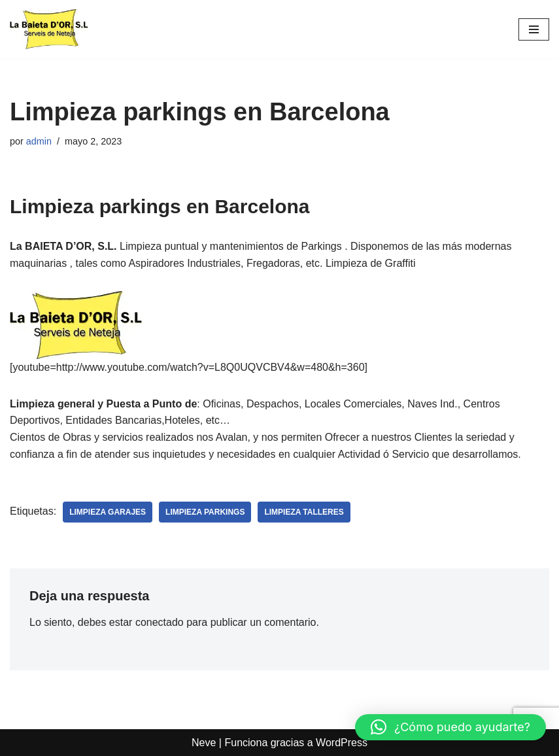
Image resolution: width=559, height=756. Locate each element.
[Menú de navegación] (534, 29)
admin (39, 141)
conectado (160, 622)
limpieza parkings (205, 512)
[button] (450, 727)
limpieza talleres (304, 512)
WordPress (342, 743)
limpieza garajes (108, 512)
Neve (204, 743)
